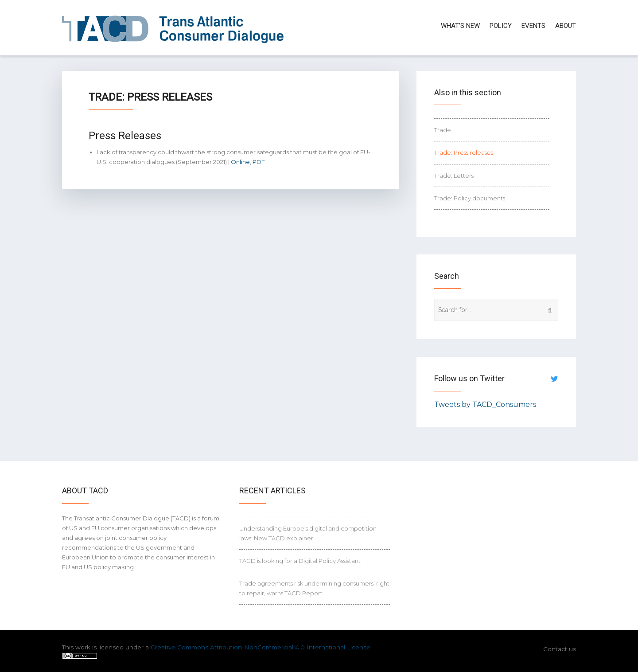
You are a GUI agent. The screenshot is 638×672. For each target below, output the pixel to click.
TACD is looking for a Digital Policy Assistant (300, 561)
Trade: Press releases (464, 152)
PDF (259, 162)
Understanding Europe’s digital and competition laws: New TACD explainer (308, 533)
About (566, 26)
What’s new (460, 26)
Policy (501, 26)
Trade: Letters (454, 176)
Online (240, 162)
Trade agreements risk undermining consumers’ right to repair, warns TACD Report (314, 588)
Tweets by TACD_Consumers (485, 404)
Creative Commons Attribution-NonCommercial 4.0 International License (261, 647)
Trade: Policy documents (470, 198)
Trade (443, 130)
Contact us (560, 649)
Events (533, 26)
